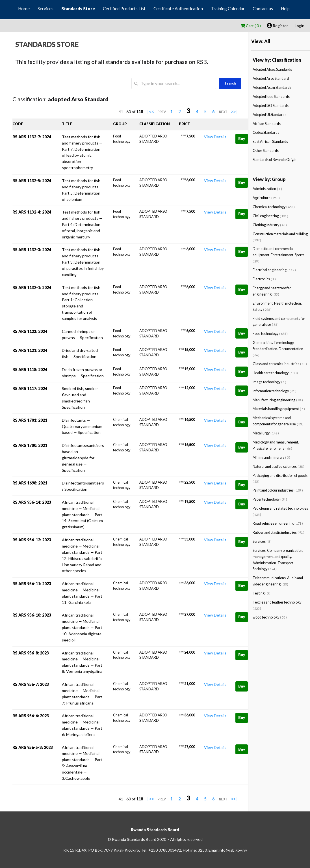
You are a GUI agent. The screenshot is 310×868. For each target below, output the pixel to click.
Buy (242, 139)
